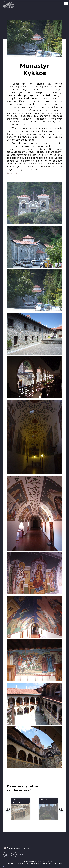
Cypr (11, 848)
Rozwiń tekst (12, 173)
